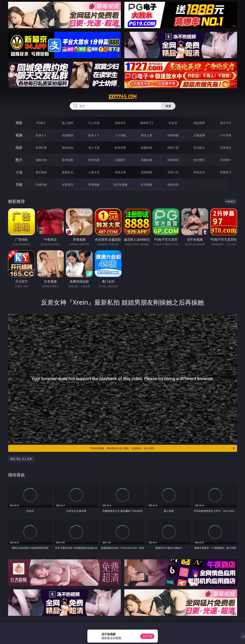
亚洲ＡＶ (41, 135)
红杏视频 (147, 185)
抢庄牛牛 (226, 123)
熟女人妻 (147, 135)
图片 (19, 160)
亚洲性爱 (41, 148)
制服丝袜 (147, 148)
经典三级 (173, 148)
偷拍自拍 (68, 148)
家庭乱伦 (68, 172)
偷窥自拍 (41, 160)
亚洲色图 (68, 160)
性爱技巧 (226, 172)
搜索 (168, 106)
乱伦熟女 (199, 148)
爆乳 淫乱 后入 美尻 (21, 459)
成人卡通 (94, 148)
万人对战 (94, 123)
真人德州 (68, 123)
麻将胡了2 (147, 123)
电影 (19, 147)
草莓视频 (94, 185)
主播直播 (199, 135)
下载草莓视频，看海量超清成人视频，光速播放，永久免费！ (162, 448)
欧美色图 (94, 160)
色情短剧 (173, 185)
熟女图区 (199, 160)
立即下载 (147, 636)
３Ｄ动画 (120, 135)
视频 (19, 135)
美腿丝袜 (147, 160)
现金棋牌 (199, 123)
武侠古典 (120, 172)
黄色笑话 (199, 172)
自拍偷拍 (68, 135)
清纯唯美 (173, 160)
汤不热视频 (120, 185)
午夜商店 (68, 185)
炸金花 (173, 123)
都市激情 (41, 172)
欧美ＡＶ (94, 135)
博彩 (19, 123)
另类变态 (226, 148)
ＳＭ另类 (226, 135)
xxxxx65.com (123, 97)
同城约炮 (41, 185)
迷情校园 (147, 172)
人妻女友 (94, 172)
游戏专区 (120, 123)
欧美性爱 (120, 148)
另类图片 (226, 160)
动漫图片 (120, 160)
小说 (19, 172)
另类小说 (173, 172)
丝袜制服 (173, 135)
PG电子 (41, 123)
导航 (19, 184)
